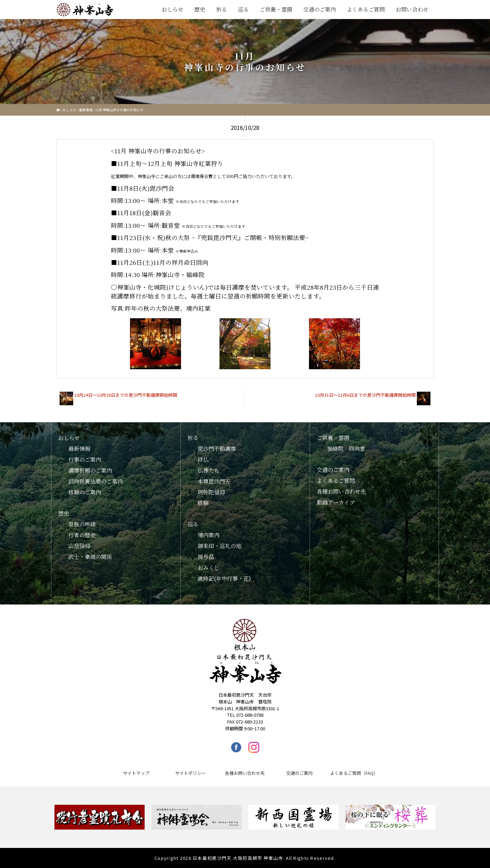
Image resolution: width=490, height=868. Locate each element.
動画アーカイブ (336, 502)
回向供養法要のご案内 (96, 481)
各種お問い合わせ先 (341, 491)
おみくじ (209, 568)
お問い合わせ (412, 9)
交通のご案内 (320, 9)
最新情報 (86, 110)
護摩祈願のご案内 (90, 470)
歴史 (200, 9)
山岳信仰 (79, 546)
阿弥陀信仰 (211, 492)
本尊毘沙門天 (214, 481)
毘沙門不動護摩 (217, 449)
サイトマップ (136, 773)
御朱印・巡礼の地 (219, 546)
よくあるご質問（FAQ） (354, 773)
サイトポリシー (190, 773)
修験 (203, 503)
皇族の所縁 (82, 524)
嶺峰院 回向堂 (346, 449)
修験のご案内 (85, 492)
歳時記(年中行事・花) (224, 578)
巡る (243, 9)
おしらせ (173, 9)
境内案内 (209, 535)
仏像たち (209, 470)
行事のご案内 (85, 459)
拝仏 (203, 459)
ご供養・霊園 (276, 9)
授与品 (206, 557)
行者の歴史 (82, 535)
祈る (222, 9)
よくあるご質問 (366, 9)
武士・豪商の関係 (90, 557)
